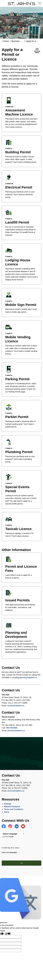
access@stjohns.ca (16, 706)
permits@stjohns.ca (28, 678)
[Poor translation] (8, 934)
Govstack (13, 852)
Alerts (7, 812)
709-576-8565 (12, 728)
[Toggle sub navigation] (37, 51)
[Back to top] (21, 863)
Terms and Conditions (14, 809)
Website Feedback (12, 807)
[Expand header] (40, 3)
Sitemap (8, 804)
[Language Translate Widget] (13, 834)
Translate (8, 837)
